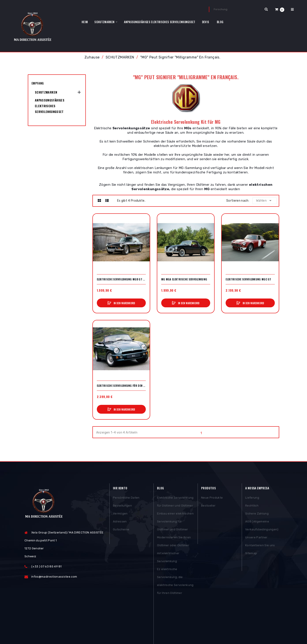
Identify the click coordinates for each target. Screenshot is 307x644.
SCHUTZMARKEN (46, 92)
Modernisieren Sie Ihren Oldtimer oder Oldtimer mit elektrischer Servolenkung (174, 550)
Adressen (120, 523)
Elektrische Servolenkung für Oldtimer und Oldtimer (175, 503)
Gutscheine (121, 530)
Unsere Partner (256, 538)
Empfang (38, 83)
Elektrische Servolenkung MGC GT (248, 279)
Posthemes (58, 628)
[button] (280, 9)
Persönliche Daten (126, 499)
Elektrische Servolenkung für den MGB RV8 (121, 386)
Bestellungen (122, 507)
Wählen (265, 201)
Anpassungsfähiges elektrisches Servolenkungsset (50, 106)
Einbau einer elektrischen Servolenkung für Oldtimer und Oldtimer (175, 523)
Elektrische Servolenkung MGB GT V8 (121, 279)
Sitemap (251, 554)
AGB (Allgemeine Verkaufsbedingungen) (262, 527)
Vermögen (120, 515)
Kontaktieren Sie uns (260, 546)
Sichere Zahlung (257, 515)
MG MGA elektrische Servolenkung (184, 279)
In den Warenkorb (124, 303)
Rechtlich (252, 507)
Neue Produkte (212, 499)
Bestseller (208, 507)
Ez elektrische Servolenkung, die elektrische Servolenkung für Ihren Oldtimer (175, 582)
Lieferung (252, 499)
